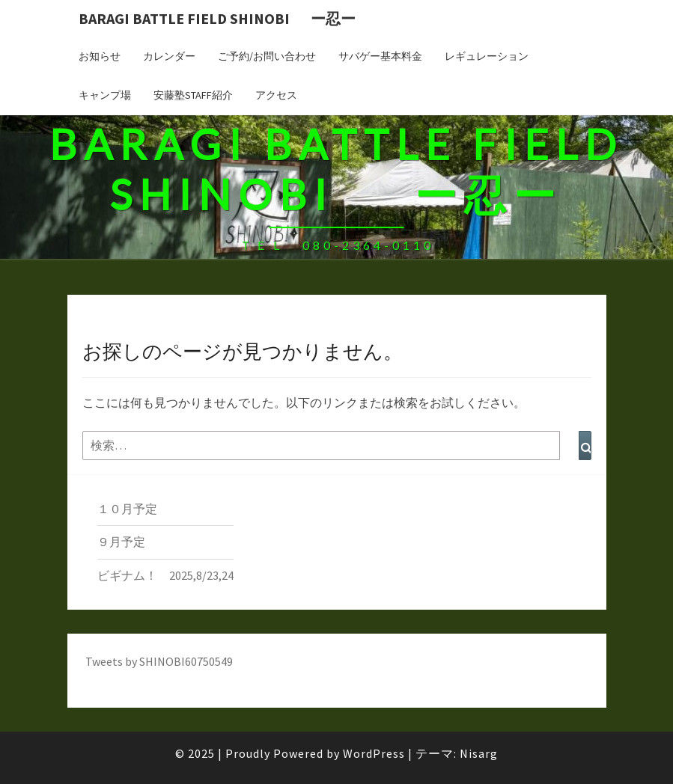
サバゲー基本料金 (380, 56)
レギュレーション (487, 56)
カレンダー (169, 56)
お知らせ (100, 56)
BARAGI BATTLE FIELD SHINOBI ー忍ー (217, 18)
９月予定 (121, 542)
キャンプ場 (105, 95)
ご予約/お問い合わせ (267, 56)
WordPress (374, 753)
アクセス (276, 95)
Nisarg (479, 753)
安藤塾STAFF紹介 (193, 95)
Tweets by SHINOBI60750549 (159, 661)
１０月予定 (127, 509)
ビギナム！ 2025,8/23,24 (165, 575)
